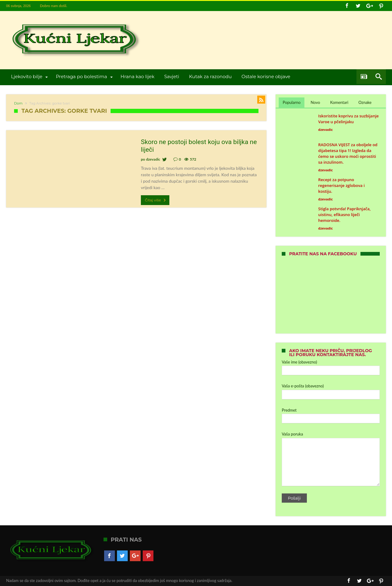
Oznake (365, 102)
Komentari (339, 102)
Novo (315, 102)
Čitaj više (156, 200)
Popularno (292, 102)
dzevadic (153, 159)
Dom (18, 103)
